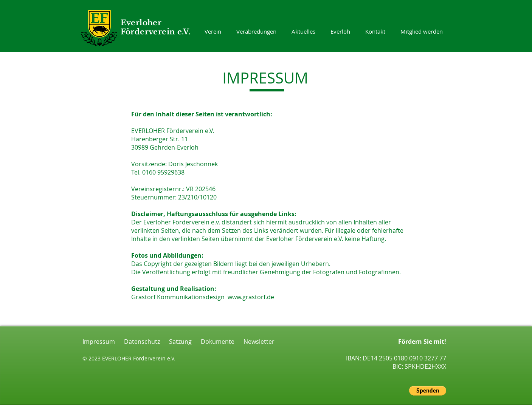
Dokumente (213, 342)
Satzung (176, 342)
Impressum (99, 342)
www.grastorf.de (251, 297)
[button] (428, 391)
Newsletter (254, 342)
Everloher (141, 23)
